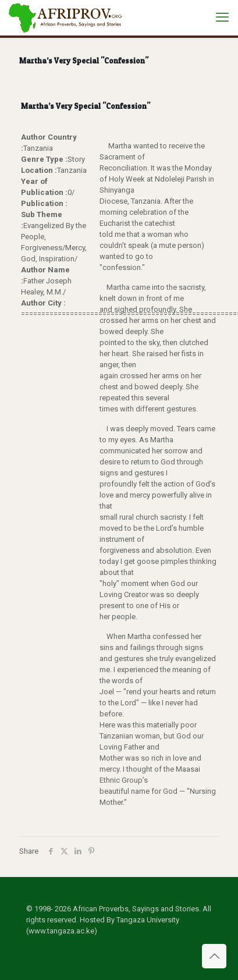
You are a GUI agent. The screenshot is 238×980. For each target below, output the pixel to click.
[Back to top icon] (214, 956)
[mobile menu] (222, 17)
